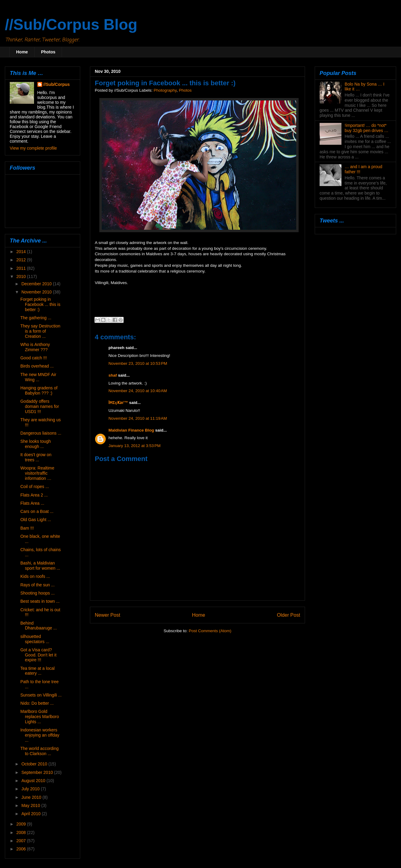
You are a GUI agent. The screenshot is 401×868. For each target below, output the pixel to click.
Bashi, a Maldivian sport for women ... (40, 566)
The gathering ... (36, 318)
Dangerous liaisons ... (41, 433)
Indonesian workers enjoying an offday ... (40, 735)
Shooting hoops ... (38, 593)
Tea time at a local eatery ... (38, 671)
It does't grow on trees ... (36, 457)
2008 (22, 832)
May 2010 (31, 805)
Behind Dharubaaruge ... (39, 626)
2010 (22, 276)
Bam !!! (27, 528)
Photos (48, 52)
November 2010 (37, 292)
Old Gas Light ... (36, 520)
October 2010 (35, 764)
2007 (22, 841)
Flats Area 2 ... (34, 495)
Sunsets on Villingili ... (41, 695)
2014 (22, 252)
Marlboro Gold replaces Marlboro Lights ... (40, 717)
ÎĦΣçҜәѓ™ (118, 403)
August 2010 (34, 781)
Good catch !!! (34, 358)
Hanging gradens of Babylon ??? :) (39, 390)
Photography (165, 90)
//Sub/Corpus (57, 84)
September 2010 (38, 772)
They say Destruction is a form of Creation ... (40, 331)
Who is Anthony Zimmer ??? (35, 347)
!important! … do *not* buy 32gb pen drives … (367, 128)
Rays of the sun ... (38, 585)
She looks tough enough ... (36, 444)
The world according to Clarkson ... (39, 751)
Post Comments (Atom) (210, 631)
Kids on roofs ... (35, 576)
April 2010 (31, 814)
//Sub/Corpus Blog (71, 25)
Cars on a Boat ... (37, 511)
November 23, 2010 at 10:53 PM (138, 363)
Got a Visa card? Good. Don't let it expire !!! (38, 655)
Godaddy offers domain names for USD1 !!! (40, 406)
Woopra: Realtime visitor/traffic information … (37, 473)
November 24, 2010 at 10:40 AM (138, 391)
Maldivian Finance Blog (131, 430)
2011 (22, 268)
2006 (22, 849)
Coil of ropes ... (35, 487)
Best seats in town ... (40, 601)
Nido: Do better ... (37, 703)
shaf (113, 375)
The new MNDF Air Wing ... (38, 377)
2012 (22, 260)
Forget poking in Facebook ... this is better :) (40, 304)
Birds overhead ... (37, 366)
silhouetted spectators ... (35, 639)
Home (22, 52)
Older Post (289, 615)
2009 (22, 824)
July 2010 (31, 789)
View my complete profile (33, 148)
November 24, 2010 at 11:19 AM (138, 418)
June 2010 (32, 797)
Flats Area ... (32, 503)
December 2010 (37, 284)
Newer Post (108, 615)
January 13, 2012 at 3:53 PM (135, 446)
